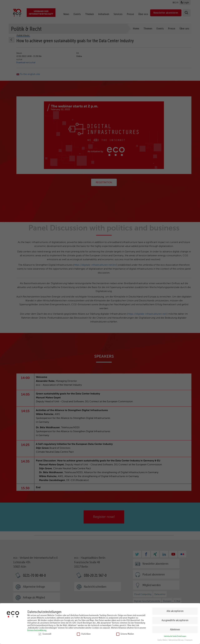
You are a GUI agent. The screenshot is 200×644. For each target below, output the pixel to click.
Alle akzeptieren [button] (175, 610)
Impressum (189, 639)
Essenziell (45, 632)
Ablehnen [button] (175, 628)
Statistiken (84, 632)
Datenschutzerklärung (37, 629)
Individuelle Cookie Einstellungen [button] (175, 635)
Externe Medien (125, 632)
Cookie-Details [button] (162, 639)
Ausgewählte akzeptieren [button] (175, 619)
